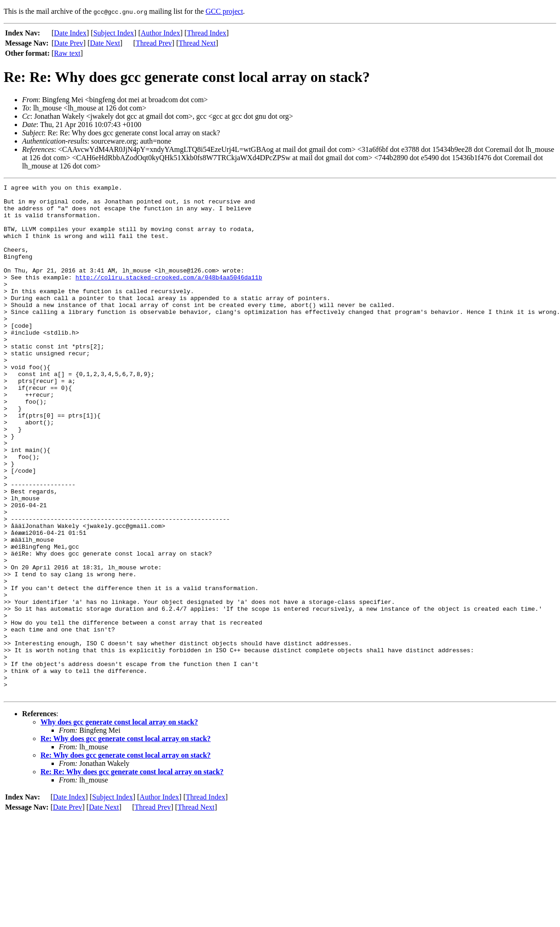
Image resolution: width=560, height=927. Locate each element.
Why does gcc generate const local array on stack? (119, 824)
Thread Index (207, 33)
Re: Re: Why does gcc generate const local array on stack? (132, 874)
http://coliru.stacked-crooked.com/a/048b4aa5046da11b (169, 296)
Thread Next (197, 43)
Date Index (70, 33)
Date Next (105, 43)
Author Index (161, 33)
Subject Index (114, 33)
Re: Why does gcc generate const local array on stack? (126, 841)
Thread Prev (154, 43)
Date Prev (69, 43)
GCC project (224, 11)
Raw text (67, 53)
